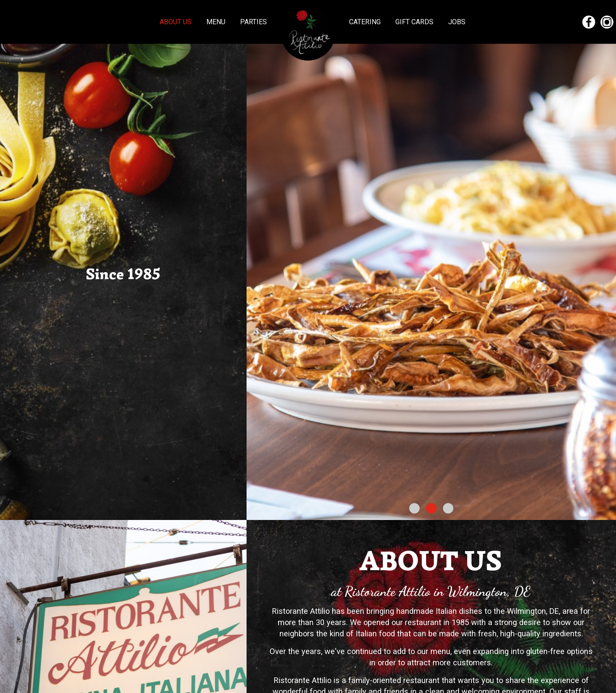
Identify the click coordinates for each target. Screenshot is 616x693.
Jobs (457, 22)
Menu (217, 22)
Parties (253, 22)
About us (176, 22)
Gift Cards (415, 22)
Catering (366, 22)
